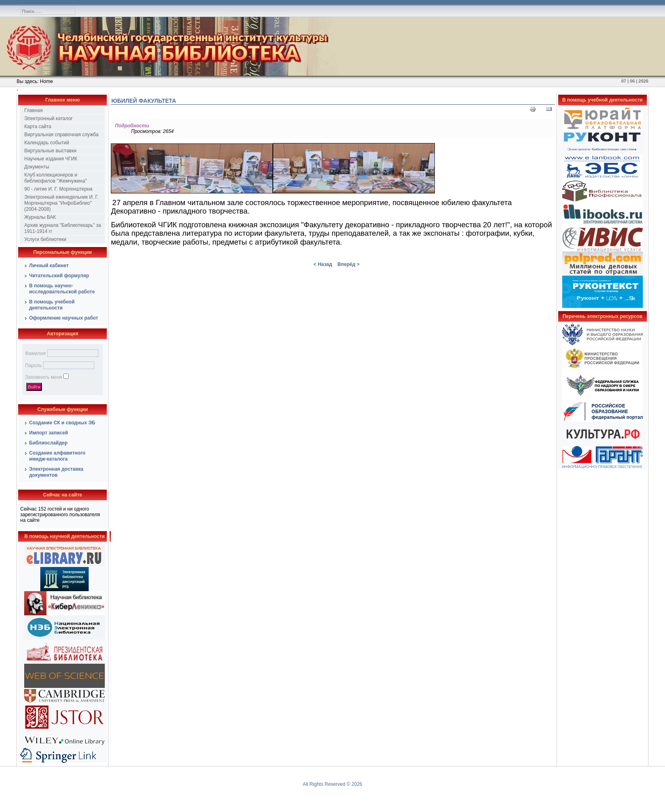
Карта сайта (38, 127)
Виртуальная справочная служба (61, 135)
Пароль (33, 366)
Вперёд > (348, 264)
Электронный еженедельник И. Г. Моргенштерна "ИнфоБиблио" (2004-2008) (61, 203)
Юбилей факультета (144, 101)
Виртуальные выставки (50, 151)
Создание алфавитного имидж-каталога (57, 456)
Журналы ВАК (40, 217)
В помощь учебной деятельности (52, 305)
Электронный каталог (48, 118)
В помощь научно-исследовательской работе (62, 289)
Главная (33, 110)
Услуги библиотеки (45, 239)
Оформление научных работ (63, 318)
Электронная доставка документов (56, 472)
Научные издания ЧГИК (51, 159)
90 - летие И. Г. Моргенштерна (58, 189)
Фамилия (35, 353)
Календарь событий (47, 143)
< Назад (323, 264)
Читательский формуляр (59, 276)
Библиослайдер (48, 443)
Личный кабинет (49, 266)
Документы (37, 167)
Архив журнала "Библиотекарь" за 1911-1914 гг (62, 228)
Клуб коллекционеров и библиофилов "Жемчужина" (55, 178)
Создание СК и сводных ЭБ (62, 423)
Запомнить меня (44, 377)
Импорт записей (48, 433)
